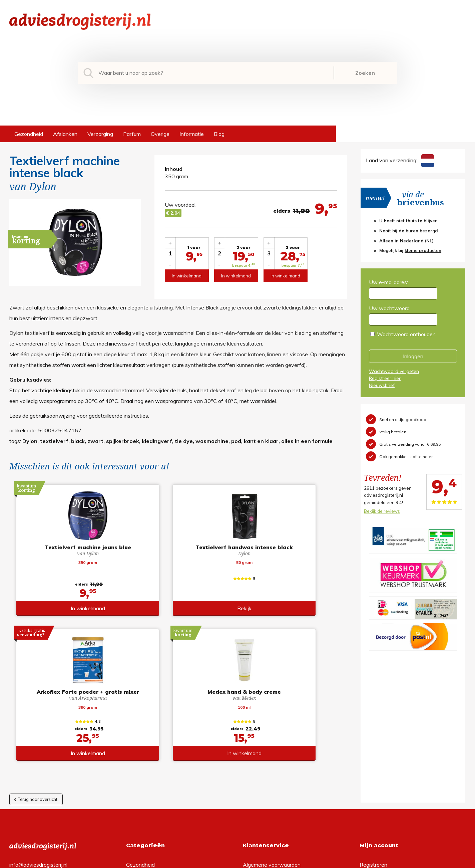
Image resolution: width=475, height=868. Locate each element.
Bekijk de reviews (382, 511)
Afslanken (65, 134)
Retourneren (258, 738)
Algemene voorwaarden (272, 728)
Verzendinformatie (265, 749)
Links (249, 771)
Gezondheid (29, 134)
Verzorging (100, 134)
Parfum (132, 134)
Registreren (373, 728)
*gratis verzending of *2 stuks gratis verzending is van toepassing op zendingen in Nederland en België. (238, 861)
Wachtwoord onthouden (406, 334)
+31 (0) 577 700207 (35, 738)
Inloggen (413, 356)
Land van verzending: (400, 160)
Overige (160, 134)
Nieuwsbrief (382, 385)
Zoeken (365, 73)
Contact (253, 760)
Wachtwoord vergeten (394, 371)
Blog (219, 134)
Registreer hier (385, 378)
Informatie (192, 134)
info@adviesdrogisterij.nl (38, 728)
